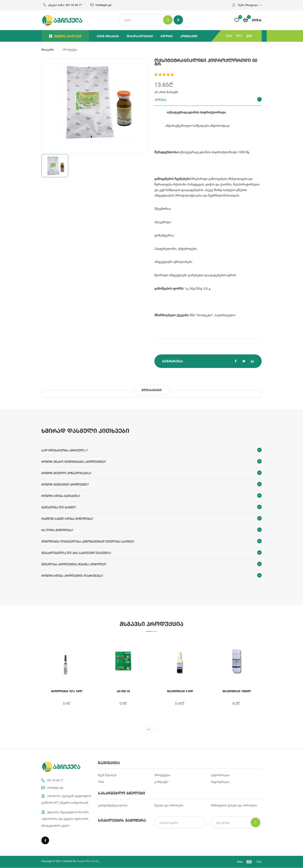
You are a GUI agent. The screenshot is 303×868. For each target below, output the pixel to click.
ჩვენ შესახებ (108, 36)
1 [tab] (149, 730)
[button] (247, 5)
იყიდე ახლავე (65, 36)
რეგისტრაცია (220, 782)
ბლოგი (167, 36)
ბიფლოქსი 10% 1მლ (67, 691)
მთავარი (48, 50)
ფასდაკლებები (140, 36)
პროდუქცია (162, 775)
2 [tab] (154, 730)
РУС (239, 36)
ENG (229, 36)
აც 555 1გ (123, 691)
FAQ (101, 782)
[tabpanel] (151, 679)
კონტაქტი (189, 36)
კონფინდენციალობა (113, 806)
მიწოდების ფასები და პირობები (234, 806)
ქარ (249, 36)
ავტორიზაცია (220, 775)
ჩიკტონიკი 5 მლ (180, 691)
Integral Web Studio (88, 861)
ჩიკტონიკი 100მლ (236, 691)
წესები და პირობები (169, 806)
